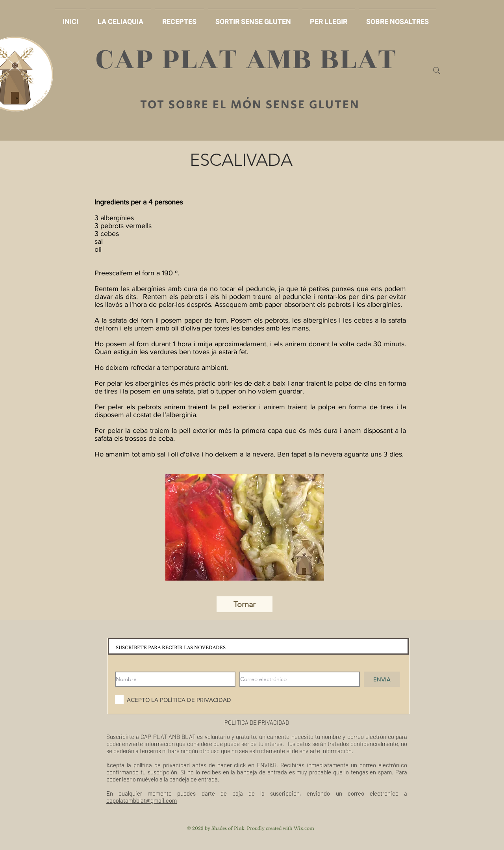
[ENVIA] (382, 679)
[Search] (437, 71)
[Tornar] (245, 604)
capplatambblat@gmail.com (142, 800)
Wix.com (304, 828)
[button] (253, 18)
